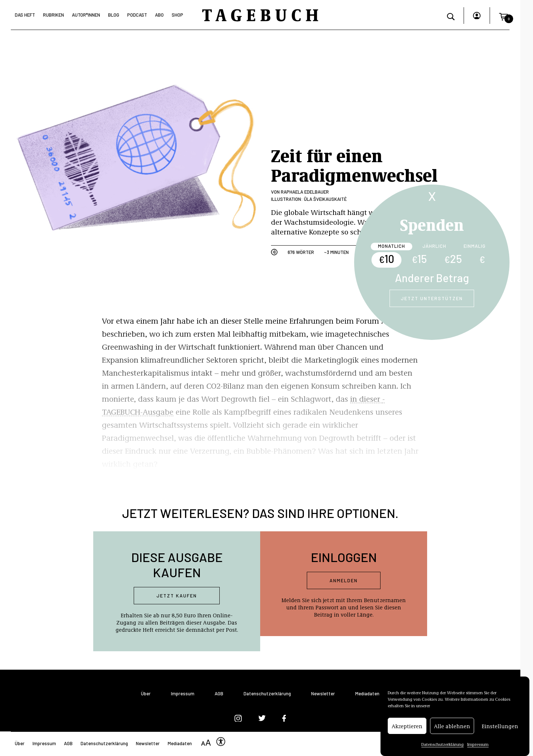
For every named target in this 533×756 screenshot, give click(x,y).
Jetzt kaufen (177, 596)
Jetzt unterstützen (432, 298)
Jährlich (434, 246)
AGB (219, 694)
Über (146, 694)
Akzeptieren (407, 726)
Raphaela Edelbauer (305, 192)
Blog (114, 15)
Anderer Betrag (432, 278)
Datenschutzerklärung (442, 744)
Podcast (137, 15)
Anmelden (344, 580)
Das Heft (25, 15)
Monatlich (392, 246)
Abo (159, 15)
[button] (503, 16)
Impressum (478, 744)
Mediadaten (367, 694)
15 (419, 259)
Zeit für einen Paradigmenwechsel (354, 165)
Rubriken (53, 15)
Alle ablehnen (452, 726)
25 (453, 259)
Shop (177, 15)
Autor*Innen (86, 15)
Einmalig (475, 246)
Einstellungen (500, 726)
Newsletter (323, 694)
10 (386, 259)
